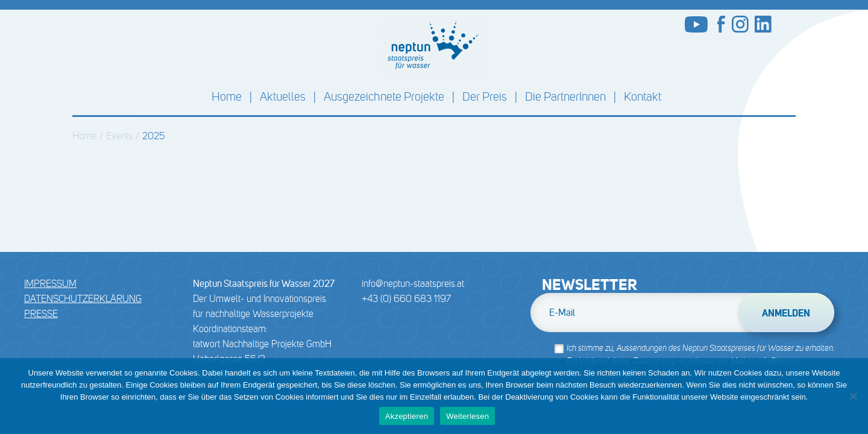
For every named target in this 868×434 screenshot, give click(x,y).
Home (227, 97)
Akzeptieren (407, 416)
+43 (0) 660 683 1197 (406, 299)
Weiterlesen (467, 416)
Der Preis (485, 97)
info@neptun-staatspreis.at (413, 284)
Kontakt (643, 97)
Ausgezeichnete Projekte (384, 97)
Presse (41, 314)
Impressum (50, 284)
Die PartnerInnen (565, 97)
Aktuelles (283, 97)
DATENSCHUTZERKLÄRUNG (83, 299)
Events (119, 136)
